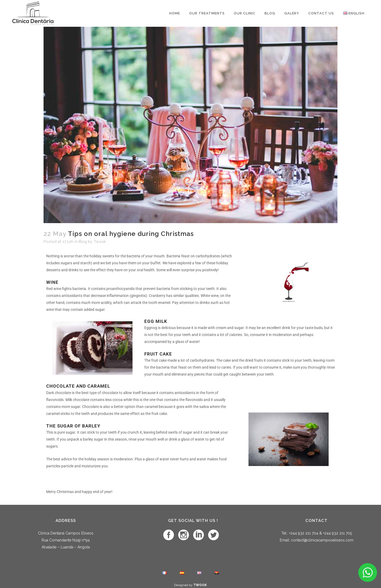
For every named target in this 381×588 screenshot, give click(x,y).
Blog (83, 242)
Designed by (190, 585)
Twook (100, 242)
